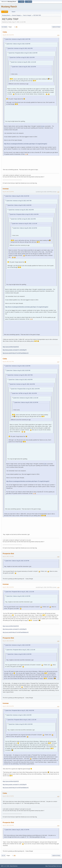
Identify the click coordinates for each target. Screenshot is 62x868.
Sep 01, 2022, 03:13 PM (8, 825)
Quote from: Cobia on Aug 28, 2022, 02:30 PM (24, 67)
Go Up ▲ (59, 866)
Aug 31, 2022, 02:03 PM (8, 587)
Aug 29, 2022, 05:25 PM (8, 35)
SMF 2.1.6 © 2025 (5, 866)
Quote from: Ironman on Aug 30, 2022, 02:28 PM (18, 366)
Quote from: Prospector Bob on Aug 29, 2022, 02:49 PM (23, 53)
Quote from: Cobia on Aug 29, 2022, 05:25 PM (17, 196)
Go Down (4, 27)
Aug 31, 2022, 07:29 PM (8, 796)
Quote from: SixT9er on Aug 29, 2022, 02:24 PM (22, 57)
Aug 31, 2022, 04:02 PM (8, 641)
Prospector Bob (8, 554)
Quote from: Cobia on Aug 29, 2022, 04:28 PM (18, 44)
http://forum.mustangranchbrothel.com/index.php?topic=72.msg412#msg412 (26, 144)
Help (46, 866)
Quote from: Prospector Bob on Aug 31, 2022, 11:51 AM (20, 592)
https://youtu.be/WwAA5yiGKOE (11, 347)
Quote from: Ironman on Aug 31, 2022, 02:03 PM (18, 645)
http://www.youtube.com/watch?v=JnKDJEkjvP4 (15, 350)
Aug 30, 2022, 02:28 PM (8, 192)
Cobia (5, 32)
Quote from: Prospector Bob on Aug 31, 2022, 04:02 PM (20, 710)
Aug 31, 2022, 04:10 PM (8, 706)
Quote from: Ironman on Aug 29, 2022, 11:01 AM (23, 62)
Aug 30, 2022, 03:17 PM (8, 362)
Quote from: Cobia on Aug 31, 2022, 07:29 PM (17, 830)
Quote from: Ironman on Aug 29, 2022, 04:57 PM (18, 39)
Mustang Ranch (9, 7)
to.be (43, 126)
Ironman (6, 189)
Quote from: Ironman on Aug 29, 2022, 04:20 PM (20, 48)
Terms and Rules (52, 866)
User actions (56, 27)
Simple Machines (14, 866)
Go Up (3, 856)
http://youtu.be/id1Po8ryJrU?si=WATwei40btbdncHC (16, 353)
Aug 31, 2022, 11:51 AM (8, 556)
